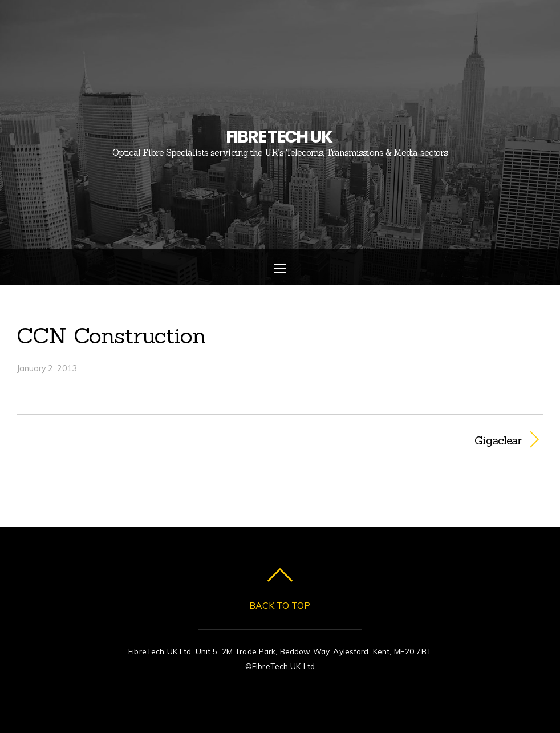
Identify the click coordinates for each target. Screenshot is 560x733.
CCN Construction (111, 335)
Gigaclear (409, 440)
